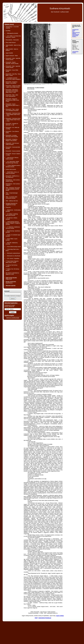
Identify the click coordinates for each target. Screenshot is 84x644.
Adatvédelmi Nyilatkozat (45, 618)
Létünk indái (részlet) (11, 169)
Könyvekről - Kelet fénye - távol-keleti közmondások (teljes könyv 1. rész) (12, 91)
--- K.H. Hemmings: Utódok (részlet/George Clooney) (12, 162)
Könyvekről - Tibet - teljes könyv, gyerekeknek (12, 96)
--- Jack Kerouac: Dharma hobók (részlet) (12, 158)
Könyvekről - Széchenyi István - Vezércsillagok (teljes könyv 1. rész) (13, 114)
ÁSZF (36, 618)
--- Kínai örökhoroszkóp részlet (13, 247)
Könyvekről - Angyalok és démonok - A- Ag (12, 124)
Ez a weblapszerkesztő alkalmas (76, 33)
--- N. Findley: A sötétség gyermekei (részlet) (12, 215)
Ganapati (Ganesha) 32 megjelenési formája (11, 204)
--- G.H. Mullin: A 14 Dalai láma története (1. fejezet (13, 37)
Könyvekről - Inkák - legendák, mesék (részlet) (13, 59)
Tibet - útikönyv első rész (12, 201)
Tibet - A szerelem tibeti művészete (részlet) (11, 198)
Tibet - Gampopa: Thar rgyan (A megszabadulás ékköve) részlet (13, 189)
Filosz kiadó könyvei (11, 43)
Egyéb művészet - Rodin (12, 56)
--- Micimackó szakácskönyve (13, 253)
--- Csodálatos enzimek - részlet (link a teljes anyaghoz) (13, 79)
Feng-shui (8, 207)
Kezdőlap (8, 31)
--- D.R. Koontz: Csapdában (13, 259)
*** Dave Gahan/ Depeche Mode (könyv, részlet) (12, 262)
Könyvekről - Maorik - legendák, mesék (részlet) (12, 63)
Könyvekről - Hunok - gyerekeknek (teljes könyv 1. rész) (13, 105)
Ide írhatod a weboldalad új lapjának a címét (12, 274)
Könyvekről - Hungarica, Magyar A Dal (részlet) (12, 140)
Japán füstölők (9, 53)
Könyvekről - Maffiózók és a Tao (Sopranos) (12, 177)
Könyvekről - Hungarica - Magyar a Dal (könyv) (12, 83)
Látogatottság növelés (75, 52)
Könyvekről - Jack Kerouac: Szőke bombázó (12, 144)
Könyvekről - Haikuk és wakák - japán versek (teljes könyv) (13, 86)
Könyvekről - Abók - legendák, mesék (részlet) (13, 67)
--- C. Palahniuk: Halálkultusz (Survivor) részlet (13, 228)
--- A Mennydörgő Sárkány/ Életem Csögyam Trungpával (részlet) (13, 223)
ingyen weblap (60, 616)
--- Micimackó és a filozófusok (13, 256)
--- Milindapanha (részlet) (12, 33)
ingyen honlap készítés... (75, 36)
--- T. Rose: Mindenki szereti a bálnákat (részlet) (13, 166)
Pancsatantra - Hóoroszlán (12, 40)
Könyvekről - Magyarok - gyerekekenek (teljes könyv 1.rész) (12, 100)
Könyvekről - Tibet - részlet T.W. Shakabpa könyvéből (12, 110)
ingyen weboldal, (76, 35)
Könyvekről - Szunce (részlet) (13, 151)
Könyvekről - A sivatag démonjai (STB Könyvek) (12, 136)
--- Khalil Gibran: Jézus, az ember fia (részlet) (12, 173)
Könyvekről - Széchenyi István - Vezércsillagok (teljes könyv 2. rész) (13, 120)
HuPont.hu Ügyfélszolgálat (13, 318)
